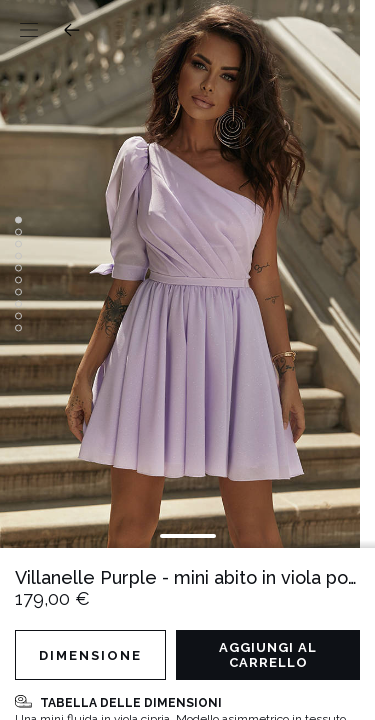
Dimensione (90, 655)
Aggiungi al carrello (268, 655)
